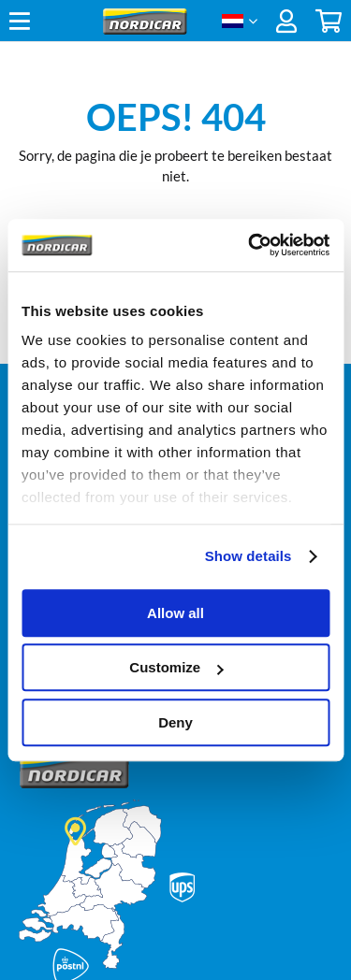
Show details (249, 556)
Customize (176, 667)
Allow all (175, 613)
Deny (175, 722)
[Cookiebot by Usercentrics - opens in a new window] (250, 245)
